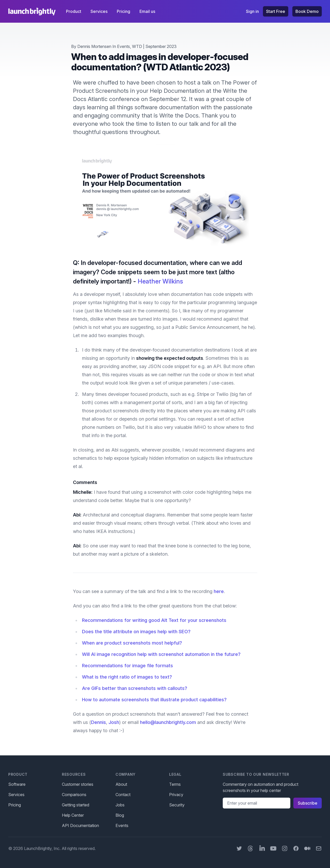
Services (100, 11)
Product (74, 11)
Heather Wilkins (160, 281)
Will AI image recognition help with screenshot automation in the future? (161, 654)
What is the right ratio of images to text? (127, 677)
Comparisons (74, 795)
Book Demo (307, 11)
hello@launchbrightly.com (168, 722)
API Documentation (80, 825)
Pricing (124, 11)
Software (17, 784)
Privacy (176, 795)
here (219, 591)
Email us (147, 11)
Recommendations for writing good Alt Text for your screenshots (154, 620)
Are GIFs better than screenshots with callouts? (135, 688)
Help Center (73, 815)
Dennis (98, 722)
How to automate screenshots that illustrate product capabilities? (154, 700)
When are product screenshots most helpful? (132, 643)
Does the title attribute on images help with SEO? (136, 632)
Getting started (76, 805)
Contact (123, 795)
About (121, 784)
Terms (175, 784)
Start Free (276, 11)
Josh (114, 722)
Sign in (252, 11)
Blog (120, 815)
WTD (137, 46)
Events (123, 46)
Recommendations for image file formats (127, 666)
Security (177, 805)
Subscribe (308, 803)
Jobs (120, 805)
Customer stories (78, 784)
